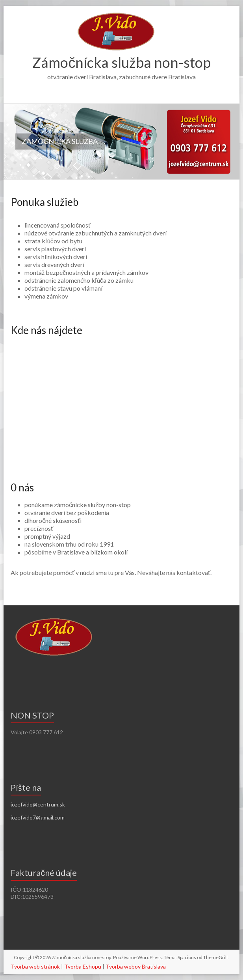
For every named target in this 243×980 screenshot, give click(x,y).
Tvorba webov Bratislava (136, 966)
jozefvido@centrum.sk (38, 804)
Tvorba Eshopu (83, 966)
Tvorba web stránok (35, 966)
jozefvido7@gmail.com (38, 817)
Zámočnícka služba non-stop (121, 62)
